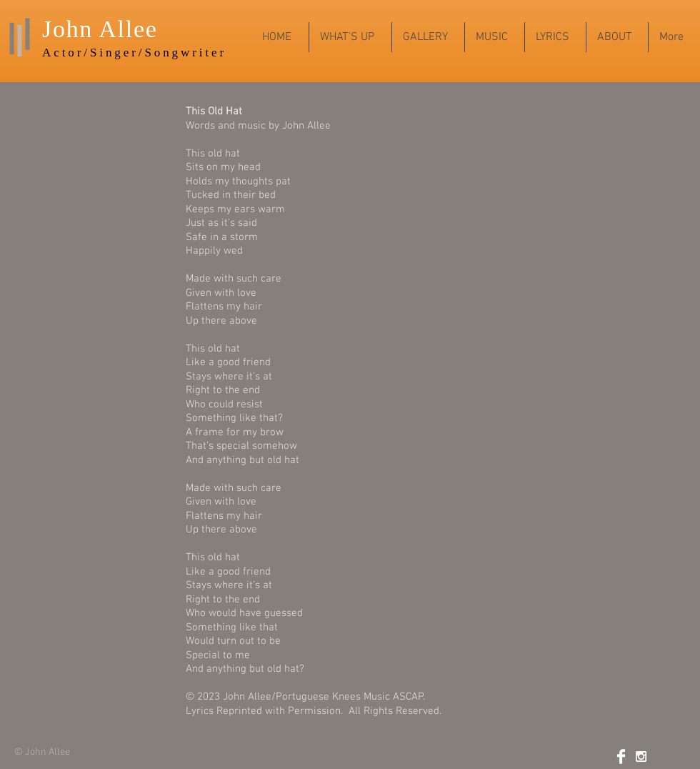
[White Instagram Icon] (641, 756)
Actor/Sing (83, 53)
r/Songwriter (179, 53)
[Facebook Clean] (621, 756)
